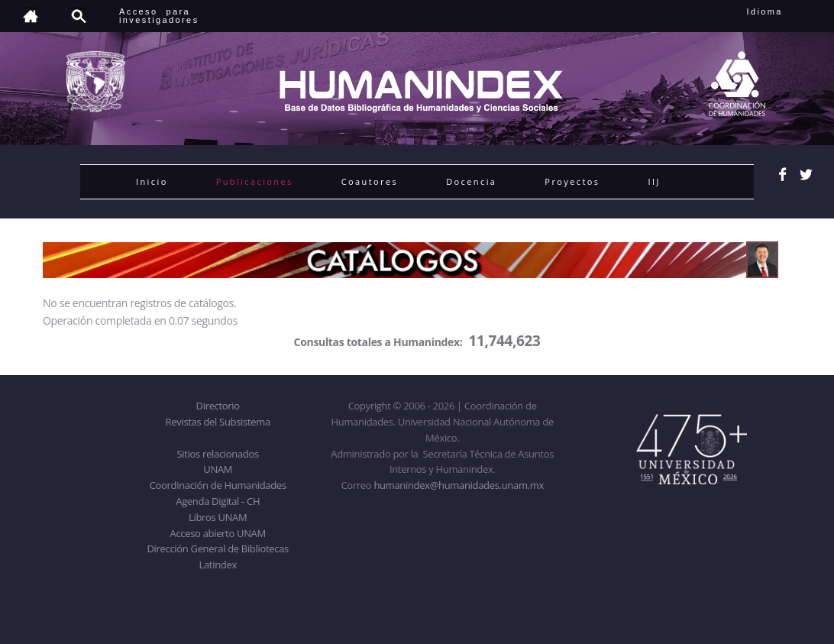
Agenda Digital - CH (218, 501)
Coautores (370, 181)
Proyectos (572, 181)
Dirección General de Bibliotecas (217, 549)
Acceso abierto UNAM (218, 533)
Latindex (218, 565)
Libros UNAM (218, 517)
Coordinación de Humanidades (218, 485)
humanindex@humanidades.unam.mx (459, 485)
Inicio (152, 181)
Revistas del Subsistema (218, 422)
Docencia (471, 181)
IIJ (654, 181)
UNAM (218, 469)
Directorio (218, 406)
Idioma (783, 11)
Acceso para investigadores (159, 16)
